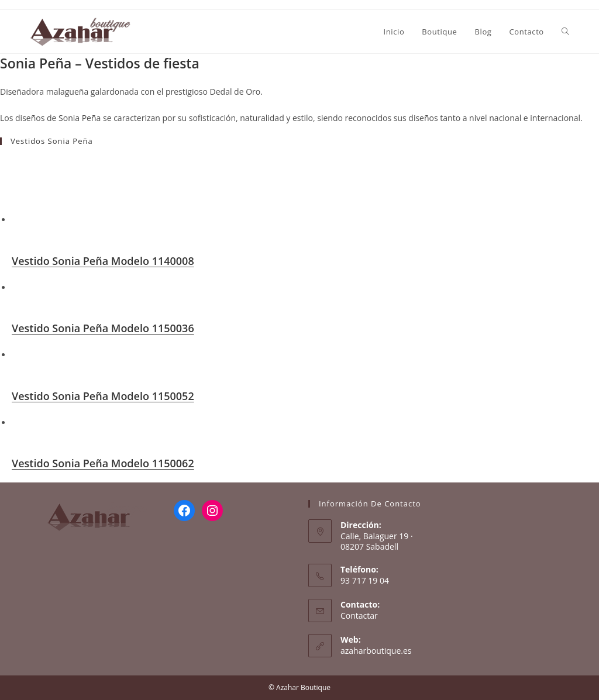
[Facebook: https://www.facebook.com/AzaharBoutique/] (184, 511)
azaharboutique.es (376, 651)
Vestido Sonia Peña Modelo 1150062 (103, 463)
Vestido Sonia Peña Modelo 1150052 (103, 396)
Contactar (359, 615)
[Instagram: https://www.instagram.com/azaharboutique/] (212, 511)
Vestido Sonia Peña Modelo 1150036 (103, 328)
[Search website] (565, 32)
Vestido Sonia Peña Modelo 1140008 (103, 261)
